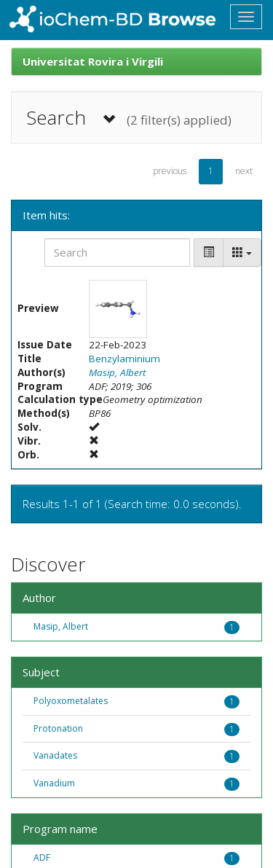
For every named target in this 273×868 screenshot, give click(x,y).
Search (129, 118)
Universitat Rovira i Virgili (93, 61)
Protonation (58, 728)
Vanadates (55, 755)
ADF (42, 857)
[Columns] (242, 253)
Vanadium (54, 783)
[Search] (117, 253)
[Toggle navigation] (246, 17)
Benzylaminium (124, 359)
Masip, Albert (117, 372)
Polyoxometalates (71, 701)
